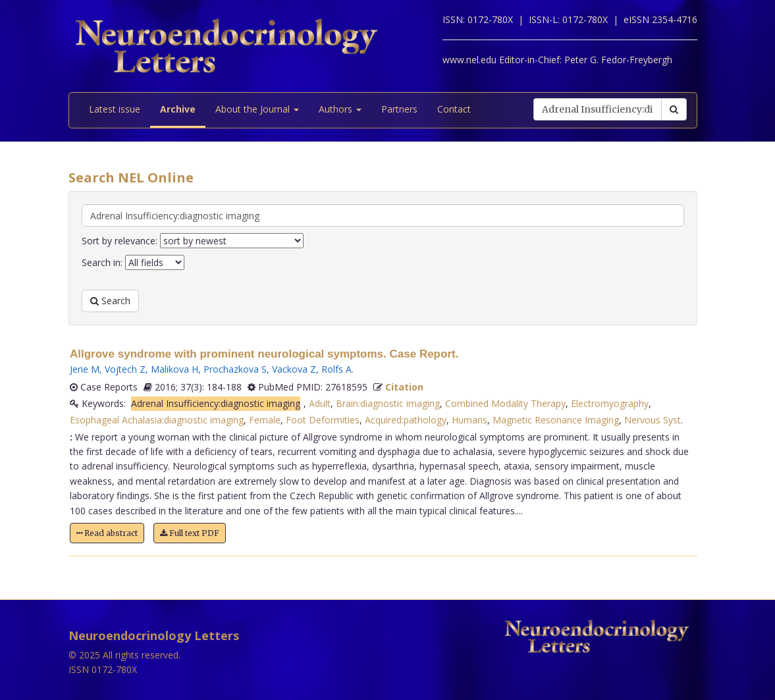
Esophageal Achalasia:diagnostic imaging (157, 420)
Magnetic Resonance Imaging (556, 420)
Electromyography (610, 403)
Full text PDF (190, 533)
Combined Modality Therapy (505, 403)
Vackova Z (294, 369)
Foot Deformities (323, 420)
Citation (404, 387)
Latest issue (115, 109)
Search (110, 301)
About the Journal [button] (257, 109)
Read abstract (107, 533)
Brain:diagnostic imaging (388, 403)
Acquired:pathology (406, 420)
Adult (320, 403)
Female (265, 420)
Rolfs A (336, 369)
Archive (178, 109)
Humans (469, 420)
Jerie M (85, 369)
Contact (454, 109)
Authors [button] (340, 109)
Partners (399, 109)
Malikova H (174, 369)
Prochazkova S (235, 369)
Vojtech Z (125, 369)
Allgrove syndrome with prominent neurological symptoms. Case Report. (264, 354)
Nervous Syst (653, 420)
